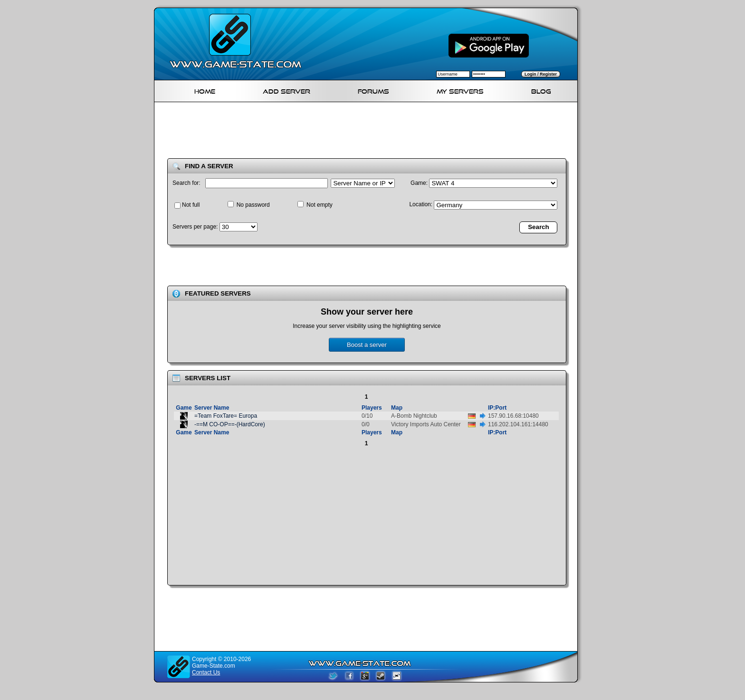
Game (184, 408)
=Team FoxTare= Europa (226, 416)
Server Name (212, 408)
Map (397, 408)
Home (205, 90)
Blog (541, 90)
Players (372, 408)
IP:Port (497, 408)
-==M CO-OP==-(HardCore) (230, 424)
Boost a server (367, 345)
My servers (460, 90)
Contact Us (206, 672)
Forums (373, 90)
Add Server (287, 90)
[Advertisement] (370, 132)
